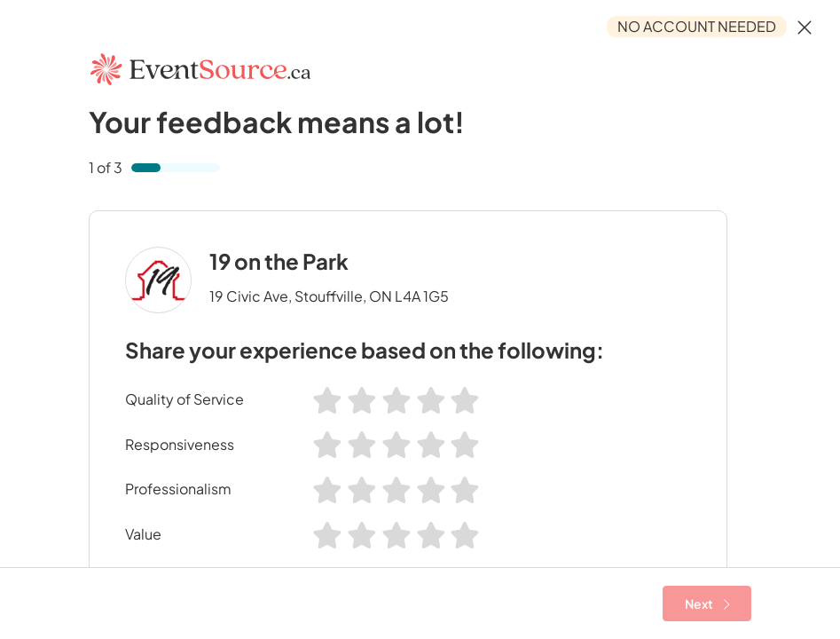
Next (707, 603)
